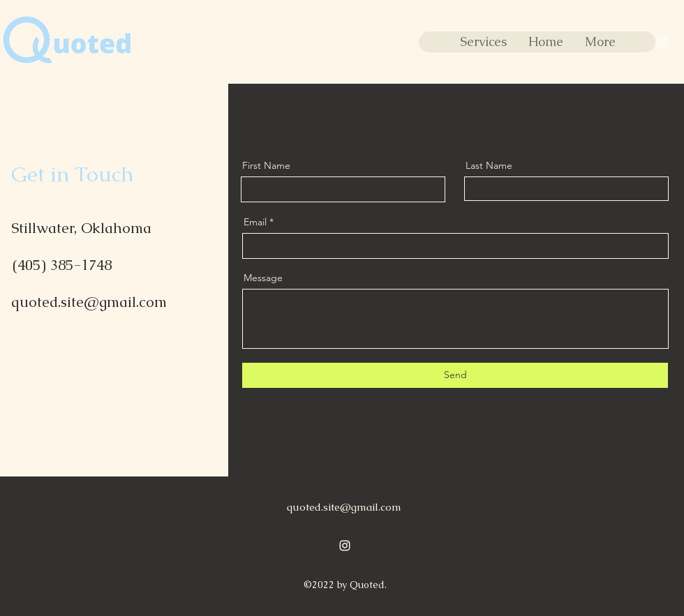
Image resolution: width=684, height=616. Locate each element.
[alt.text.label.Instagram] (663, 42)
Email (255, 222)
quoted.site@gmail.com (89, 302)
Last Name (489, 165)
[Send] (455, 375)
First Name (266, 165)
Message (263, 278)
